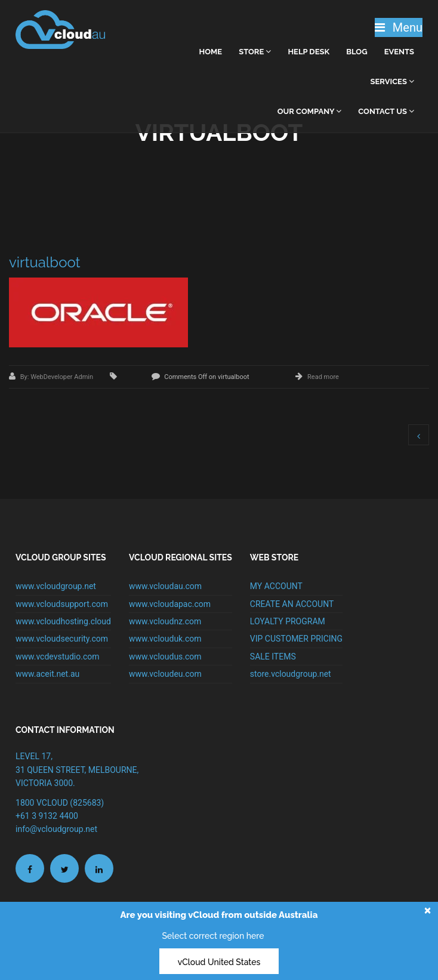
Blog (357, 52)
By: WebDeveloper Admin (58, 377)
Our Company (310, 111)
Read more (323, 377)
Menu (399, 27)
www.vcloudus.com (165, 657)
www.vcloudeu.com (165, 674)
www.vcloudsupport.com (62, 604)
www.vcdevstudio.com (58, 657)
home (211, 52)
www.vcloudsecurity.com (62, 639)
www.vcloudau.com (165, 586)
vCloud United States (219, 962)
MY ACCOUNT (276, 586)
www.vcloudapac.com (170, 604)
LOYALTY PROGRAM (288, 621)
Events (399, 52)
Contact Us (386, 111)
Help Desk (309, 52)
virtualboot (45, 262)
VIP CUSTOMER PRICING (296, 639)
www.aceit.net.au (47, 674)
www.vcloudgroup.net (56, 586)
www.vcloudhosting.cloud (63, 621)
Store (255, 52)
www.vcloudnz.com (165, 621)
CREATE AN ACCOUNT (292, 604)
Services (392, 81)
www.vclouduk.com (165, 639)
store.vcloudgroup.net (291, 674)
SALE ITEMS (273, 657)
